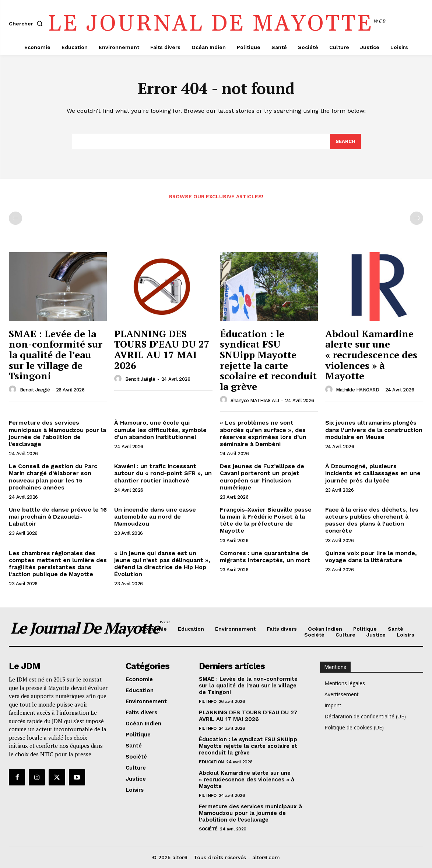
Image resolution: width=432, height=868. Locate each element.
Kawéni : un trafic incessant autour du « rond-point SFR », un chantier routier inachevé (163, 473)
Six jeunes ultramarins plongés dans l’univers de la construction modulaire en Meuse (374, 430)
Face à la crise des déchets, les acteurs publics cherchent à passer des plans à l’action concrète (372, 520)
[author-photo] (14, 390)
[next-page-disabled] (417, 219)
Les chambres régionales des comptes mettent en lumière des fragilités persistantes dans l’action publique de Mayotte (58, 564)
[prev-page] (15, 219)
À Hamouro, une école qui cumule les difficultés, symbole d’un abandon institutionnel (160, 430)
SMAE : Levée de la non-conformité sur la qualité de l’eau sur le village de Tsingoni (56, 355)
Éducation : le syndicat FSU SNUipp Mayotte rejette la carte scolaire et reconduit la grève (268, 360)
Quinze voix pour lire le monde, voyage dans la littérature (371, 557)
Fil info (208, 701)
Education (211, 762)
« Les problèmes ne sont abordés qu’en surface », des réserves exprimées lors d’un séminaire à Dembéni (263, 433)
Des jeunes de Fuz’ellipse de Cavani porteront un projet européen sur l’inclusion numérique (262, 477)
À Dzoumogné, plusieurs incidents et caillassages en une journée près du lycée (373, 473)
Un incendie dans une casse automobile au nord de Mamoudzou (155, 517)
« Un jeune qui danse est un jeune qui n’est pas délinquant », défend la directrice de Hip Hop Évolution (162, 564)
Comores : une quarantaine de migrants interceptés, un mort (265, 557)
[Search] (345, 142)
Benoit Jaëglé (35, 390)
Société (208, 829)
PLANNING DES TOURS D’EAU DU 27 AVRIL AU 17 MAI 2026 (162, 349)
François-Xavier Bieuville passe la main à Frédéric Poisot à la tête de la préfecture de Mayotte (266, 520)
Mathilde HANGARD (357, 390)
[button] (27, 24)
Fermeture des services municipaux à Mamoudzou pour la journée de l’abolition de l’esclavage (57, 433)
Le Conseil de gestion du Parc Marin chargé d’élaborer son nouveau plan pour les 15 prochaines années (53, 477)
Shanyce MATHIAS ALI (255, 400)
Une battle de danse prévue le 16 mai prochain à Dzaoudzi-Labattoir (58, 517)
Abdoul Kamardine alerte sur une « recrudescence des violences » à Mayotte (371, 355)
